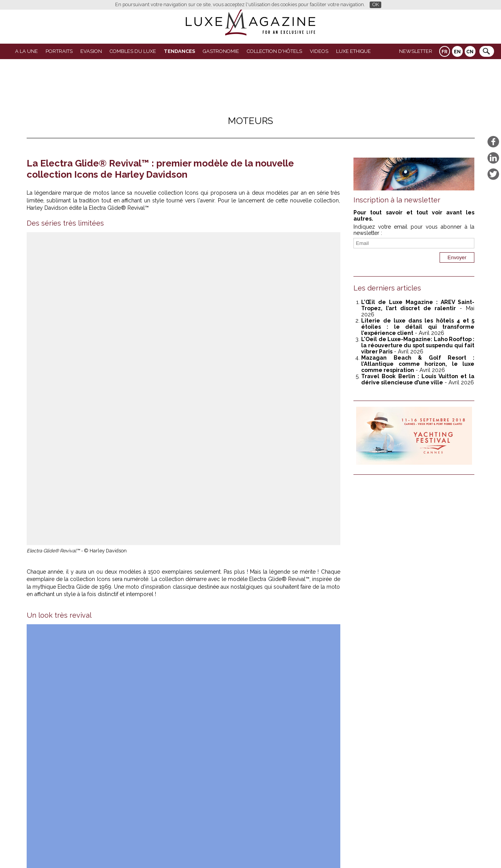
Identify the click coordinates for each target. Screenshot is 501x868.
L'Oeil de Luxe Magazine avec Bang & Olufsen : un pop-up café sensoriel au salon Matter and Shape (256, 771)
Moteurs (251, 121)
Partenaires (191, 849)
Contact (270, 849)
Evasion (91, 51)
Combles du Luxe (133, 51)
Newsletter (416, 51)
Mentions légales (304, 849)
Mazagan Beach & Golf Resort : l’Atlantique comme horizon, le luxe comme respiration (101, 771)
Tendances (179, 51)
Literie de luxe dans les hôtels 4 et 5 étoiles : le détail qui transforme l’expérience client (418, 327)
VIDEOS (319, 51)
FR (444, 52)
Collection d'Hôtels (274, 51)
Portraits (59, 51)
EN (457, 52)
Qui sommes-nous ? (233, 849)
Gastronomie (221, 51)
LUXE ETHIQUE (353, 51)
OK (376, 4)
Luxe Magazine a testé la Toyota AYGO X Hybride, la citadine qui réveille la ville (102, 664)
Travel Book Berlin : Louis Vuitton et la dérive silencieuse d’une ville (418, 379)
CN (470, 52)
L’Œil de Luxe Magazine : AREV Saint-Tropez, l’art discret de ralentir (418, 305)
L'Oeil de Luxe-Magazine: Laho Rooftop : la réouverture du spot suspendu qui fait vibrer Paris (418, 345)
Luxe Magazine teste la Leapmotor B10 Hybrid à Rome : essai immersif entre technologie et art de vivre (257, 668)
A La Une (26, 51)
